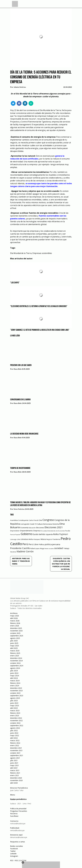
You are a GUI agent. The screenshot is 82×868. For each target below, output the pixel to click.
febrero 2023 (15, 713)
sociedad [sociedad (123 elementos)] (59, 548)
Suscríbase (14, 816)
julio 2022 (14, 730)
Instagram (14, 856)
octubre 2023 (15, 693)
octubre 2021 (15, 753)
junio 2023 (14, 703)
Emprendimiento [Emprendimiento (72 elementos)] (26, 531)
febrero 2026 (15, 623)
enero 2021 (15, 775)
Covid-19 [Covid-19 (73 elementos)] (33, 524)
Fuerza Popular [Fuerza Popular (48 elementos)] (15, 534)
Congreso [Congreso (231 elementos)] (48, 520)
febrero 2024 (15, 683)
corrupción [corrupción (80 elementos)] (25, 524)
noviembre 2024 (16, 661)
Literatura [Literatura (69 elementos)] (24, 539)
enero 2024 (15, 686)
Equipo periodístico (18, 799)
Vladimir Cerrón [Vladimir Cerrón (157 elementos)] (25, 551)
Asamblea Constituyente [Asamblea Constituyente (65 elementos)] (19, 520)
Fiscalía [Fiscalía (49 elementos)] (68, 531)
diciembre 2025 (16, 628)
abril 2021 (14, 768)
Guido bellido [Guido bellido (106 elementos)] (39, 534)
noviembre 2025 (16, 631)
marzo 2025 (15, 651)
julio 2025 (14, 641)
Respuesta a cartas (18, 842)
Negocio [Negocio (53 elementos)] (49, 539)
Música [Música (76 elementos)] (43, 539)
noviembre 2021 (16, 750)
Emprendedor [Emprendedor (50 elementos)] (15, 531)
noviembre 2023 (16, 691)
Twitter (13, 851)
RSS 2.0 (18, 860)
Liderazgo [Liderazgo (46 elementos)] (13, 539)
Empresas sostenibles (42, 253)
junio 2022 (14, 733)
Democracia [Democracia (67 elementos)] (47, 524)
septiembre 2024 (17, 666)
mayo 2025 (15, 646)
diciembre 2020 (16, 778)
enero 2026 (15, 626)
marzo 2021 (15, 770)
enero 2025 (15, 656)
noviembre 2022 (16, 721)
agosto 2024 (15, 668)
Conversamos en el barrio (20, 400)
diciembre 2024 (16, 658)
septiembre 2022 (17, 725)
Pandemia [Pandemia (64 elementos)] (56, 539)
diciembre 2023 (16, 688)
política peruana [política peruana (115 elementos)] (52, 544)
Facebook (14, 849)
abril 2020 (14, 783)
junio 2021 (14, 763)
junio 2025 (14, 643)
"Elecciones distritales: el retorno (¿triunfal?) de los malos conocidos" (39, 306)
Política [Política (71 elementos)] (41, 544)
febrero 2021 (15, 773)
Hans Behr (18, 369)
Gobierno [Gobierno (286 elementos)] (27, 534)
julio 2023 (14, 701)
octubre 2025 (15, 633)
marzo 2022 (15, 740)
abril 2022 (14, 738)
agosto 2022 (15, 728)
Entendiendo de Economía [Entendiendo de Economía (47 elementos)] (56, 531)
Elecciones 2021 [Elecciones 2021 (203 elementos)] (54, 527)
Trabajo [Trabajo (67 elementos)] (66, 548)
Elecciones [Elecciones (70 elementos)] (40, 528)
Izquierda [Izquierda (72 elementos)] (49, 534)
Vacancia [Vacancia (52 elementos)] (13, 552)
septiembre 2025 (17, 636)
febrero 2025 (15, 653)
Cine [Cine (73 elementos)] (40, 520)
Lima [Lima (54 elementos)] (19, 539)
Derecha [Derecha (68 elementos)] (56, 524)
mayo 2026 (15, 616)
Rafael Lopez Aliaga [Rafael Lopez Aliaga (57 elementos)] (37, 548)
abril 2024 (14, 678)
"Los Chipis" (15, 283)
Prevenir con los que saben (21, 365)
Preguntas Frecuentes (19, 811)
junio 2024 (14, 673)
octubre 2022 (15, 723)
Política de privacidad (18, 809)
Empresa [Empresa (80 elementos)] (37, 531)
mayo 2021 (15, 765)
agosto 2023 (15, 698)
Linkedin (13, 854)
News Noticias (19, 509)
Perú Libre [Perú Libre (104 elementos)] (33, 544)
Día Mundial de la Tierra (21, 253)
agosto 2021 (15, 758)
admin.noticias (20, 87)
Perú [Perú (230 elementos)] (25, 544)
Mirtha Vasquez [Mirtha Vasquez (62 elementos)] (34, 539)
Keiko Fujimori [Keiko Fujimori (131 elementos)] (61, 534)
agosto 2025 (15, 638)
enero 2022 (15, 745)
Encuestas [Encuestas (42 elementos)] (44, 531)
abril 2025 (14, 648)
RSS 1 (13, 860)
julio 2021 (14, 760)
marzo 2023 (15, 711)
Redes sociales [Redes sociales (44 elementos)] (49, 548)
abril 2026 (14, 618)
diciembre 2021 (16, 748)
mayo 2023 (15, 706)
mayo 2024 (15, 676)
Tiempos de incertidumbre (20, 468)
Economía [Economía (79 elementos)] (24, 528)
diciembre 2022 (16, 718)
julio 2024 (14, 671)
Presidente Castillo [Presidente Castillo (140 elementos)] (20, 548)
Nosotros (14, 814)
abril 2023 (14, 708)
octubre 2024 (15, 663)
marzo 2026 (15, 621)
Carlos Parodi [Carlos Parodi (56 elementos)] (34, 520)
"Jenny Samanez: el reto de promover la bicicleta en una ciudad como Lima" (40, 330)
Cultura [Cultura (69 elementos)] (40, 524)
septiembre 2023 (17, 696)
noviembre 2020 (16, 780)
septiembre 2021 (17, 755)
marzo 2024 (15, 681)
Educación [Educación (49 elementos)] (32, 528)
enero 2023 (15, 716)
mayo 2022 (15, 735)
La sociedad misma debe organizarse (24, 434)
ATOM (24, 860)
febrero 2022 (15, 743)
